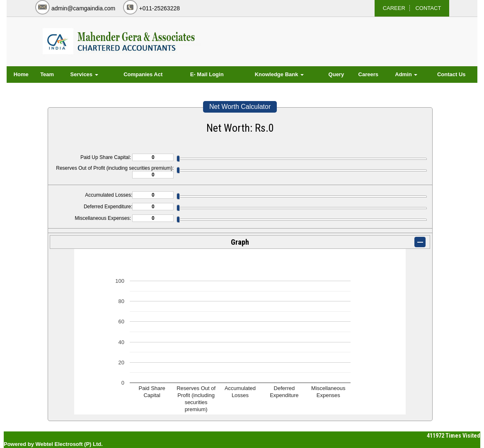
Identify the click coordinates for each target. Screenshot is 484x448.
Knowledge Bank (279, 74)
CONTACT (428, 8)
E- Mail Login (207, 74)
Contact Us (451, 74)
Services (84, 74)
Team (47, 74)
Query (336, 74)
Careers (368, 74)
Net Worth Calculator (240, 107)
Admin (406, 74)
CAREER (394, 8)
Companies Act (143, 74)
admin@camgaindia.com (83, 8)
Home (21, 74)
